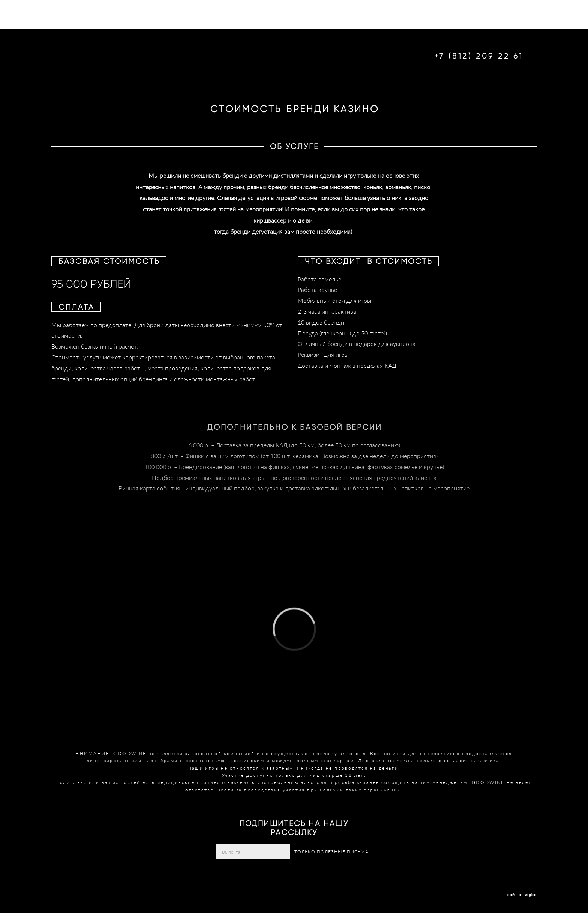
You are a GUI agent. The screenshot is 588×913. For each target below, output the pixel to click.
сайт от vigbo (522, 895)
